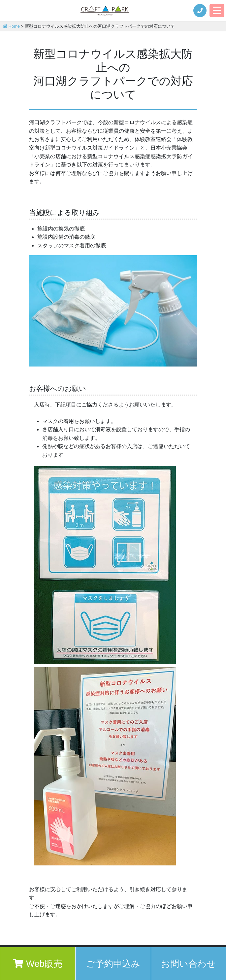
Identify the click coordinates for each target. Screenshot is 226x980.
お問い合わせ (188, 964)
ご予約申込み (113, 964)
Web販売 (38, 964)
